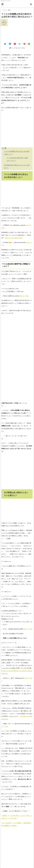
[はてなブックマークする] (20, 44)
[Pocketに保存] (24, 44)
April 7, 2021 (28, 629)
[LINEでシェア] (29, 44)
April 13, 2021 (24, 296)
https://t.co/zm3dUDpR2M (14, 238)
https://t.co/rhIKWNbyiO (11, 671)
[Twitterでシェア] (5, 44)
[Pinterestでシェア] (15, 44)
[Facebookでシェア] (10, 44)
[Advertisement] (17, 130)
